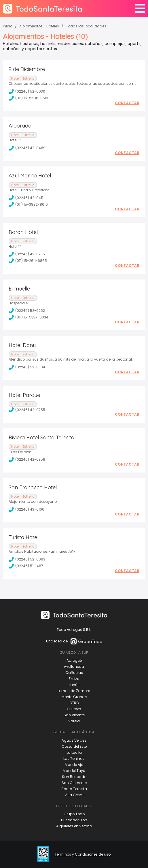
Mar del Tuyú (74, 771)
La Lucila (74, 752)
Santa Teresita (74, 789)
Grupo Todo (74, 814)
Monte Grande (74, 697)
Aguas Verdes (74, 740)
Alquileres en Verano (74, 826)
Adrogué (74, 660)
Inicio (8, 26)
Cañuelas (74, 673)
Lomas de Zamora (74, 691)
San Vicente (74, 715)
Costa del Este (74, 746)
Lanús (74, 685)
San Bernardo (74, 777)
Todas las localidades (86, 26)
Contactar (127, 103)
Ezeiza (74, 679)
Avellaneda (74, 667)
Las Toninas (74, 759)
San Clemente (74, 783)
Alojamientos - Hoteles (39, 26)
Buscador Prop (74, 820)
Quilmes (74, 709)
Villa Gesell (74, 795)
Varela (74, 721)
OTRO (74, 703)
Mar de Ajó (74, 765)
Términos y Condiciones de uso (83, 854)
